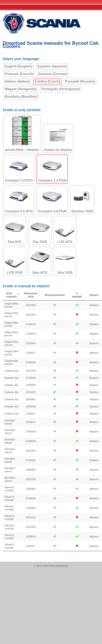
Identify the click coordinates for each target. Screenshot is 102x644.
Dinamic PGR (82, 200)
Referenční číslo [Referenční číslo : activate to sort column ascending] (31, 295)
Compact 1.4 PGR (52, 169)
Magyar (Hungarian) (21, 89)
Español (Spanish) (52, 66)
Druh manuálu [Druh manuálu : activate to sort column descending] (11, 295)
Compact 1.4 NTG (19, 169)
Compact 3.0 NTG (19, 200)
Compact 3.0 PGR (52, 200)
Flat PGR (40, 231)
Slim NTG (40, 261)
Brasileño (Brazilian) (21, 97)
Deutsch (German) (53, 74)
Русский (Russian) (80, 81)
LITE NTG (65, 231)
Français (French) (19, 74)
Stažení (94, 305)
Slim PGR (65, 261)
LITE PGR (15, 261)
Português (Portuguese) (61, 89)
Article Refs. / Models (22, 134)
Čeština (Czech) (47, 81)
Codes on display (58, 139)
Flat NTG (15, 231)
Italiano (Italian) (17, 81)
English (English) (19, 66)
